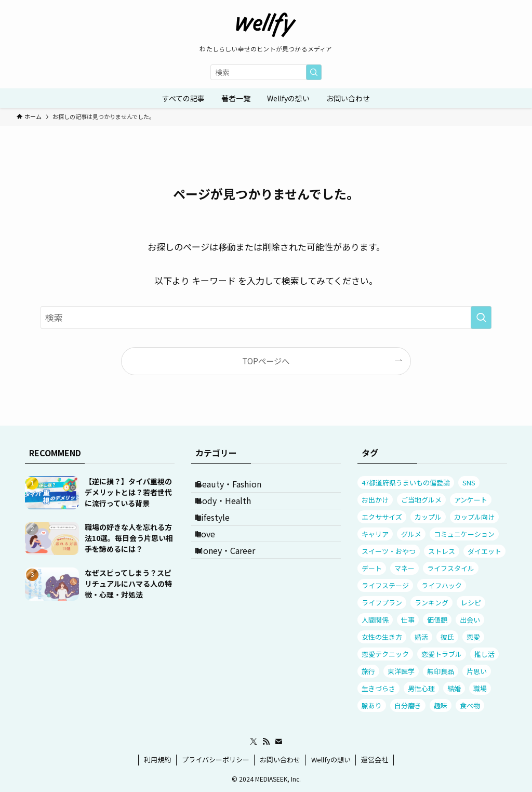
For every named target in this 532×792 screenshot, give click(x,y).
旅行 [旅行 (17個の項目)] (368, 671)
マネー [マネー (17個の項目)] (404, 568)
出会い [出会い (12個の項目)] (470, 620)
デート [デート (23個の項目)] (372, 568)
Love (215, 562)
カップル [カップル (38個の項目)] (428, 517)
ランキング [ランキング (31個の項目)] (431, 603)
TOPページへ (266, 361)
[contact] (278, 742)
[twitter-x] (254, 742)
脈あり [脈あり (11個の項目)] (372, 705)
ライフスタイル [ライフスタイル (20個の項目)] (451, 568)
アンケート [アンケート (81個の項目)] (471, 500)
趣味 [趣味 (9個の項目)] (441, 705)
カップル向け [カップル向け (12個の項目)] (474, 517)
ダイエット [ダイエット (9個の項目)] (484, 551)
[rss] (266, 742)
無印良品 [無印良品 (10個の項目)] (441, 671)
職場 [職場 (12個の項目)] (480, 688)
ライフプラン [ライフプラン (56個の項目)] (382, 603)
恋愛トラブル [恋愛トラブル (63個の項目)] (442, 654)
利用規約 (157, 760)
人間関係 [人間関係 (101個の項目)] (375, 620)
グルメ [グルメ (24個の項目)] (411, 534)
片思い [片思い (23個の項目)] (477, 671)
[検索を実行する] (314, 72)
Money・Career (235, 587)
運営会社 (375, 760)
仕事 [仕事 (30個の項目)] (408, 620)
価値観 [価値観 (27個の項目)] (437, 620)
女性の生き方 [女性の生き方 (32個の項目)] (382, 637)
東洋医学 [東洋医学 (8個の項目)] (401, 671)
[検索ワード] (266, 72)
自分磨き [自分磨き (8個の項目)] (408, 705)
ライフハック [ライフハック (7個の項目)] (442, 585)
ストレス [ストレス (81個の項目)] (442, 551)
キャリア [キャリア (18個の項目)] (375, 534)
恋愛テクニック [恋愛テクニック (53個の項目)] (385, 654)
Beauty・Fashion (238, 488)
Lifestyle (222, 537)
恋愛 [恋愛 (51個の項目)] (473, 637)
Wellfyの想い (331, 760)
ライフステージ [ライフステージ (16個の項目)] (385, 585)
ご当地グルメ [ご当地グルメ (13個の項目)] (421, 500)
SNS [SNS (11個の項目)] (469, 483)
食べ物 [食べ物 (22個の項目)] (470, 705)
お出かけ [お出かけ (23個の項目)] (375, 500)
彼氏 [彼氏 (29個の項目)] (447, 637)
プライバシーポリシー (216, 760)
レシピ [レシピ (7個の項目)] (471, 603)
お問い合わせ (280, 760)
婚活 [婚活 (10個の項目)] (421, 637)
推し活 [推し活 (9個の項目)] (484, 654)
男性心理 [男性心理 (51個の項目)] (421, 688)
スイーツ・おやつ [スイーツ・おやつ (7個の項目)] (389, 551)
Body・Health (233, 513)
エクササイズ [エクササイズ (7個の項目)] (382, 517)
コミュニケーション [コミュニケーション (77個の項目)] (464, 534)
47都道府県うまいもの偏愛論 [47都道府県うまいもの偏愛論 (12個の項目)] (406, 483)
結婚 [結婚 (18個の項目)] (454, 688)
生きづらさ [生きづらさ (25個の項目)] (378, 688)
